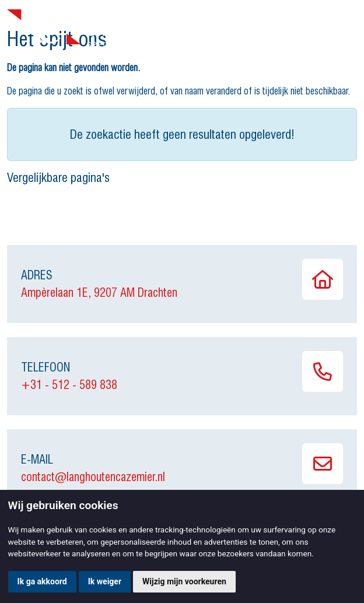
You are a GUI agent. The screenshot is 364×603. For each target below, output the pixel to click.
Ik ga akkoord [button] (42, 581)
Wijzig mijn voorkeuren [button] (184, 581)
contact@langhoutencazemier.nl (93, 477)
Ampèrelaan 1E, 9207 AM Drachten (99, 293)
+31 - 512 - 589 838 (69, 385)
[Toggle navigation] (346, 29)
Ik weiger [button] (105, 581)
